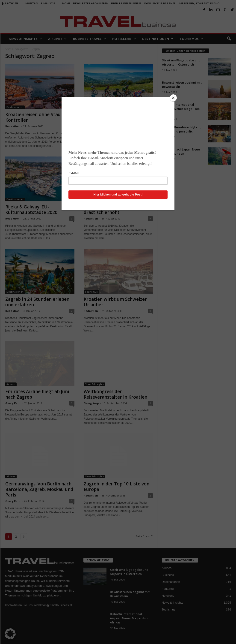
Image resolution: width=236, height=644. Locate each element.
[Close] (173, 98)
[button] (10, 634)
